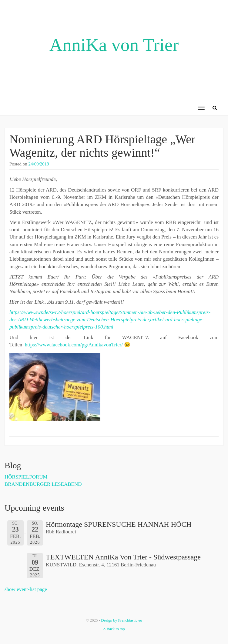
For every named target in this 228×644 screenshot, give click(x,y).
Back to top (114, 629)
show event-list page (26, 589)
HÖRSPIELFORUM (26, 477)
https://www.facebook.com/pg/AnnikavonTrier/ (74, 345)
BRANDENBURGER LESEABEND (43, 484)
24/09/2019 (39, 164)
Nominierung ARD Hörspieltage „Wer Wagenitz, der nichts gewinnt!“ (102, 146)
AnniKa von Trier (114, 45)
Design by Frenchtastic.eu (121, 620)
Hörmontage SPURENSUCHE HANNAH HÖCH (119, 524)
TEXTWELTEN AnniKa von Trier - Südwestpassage (123, 557)
